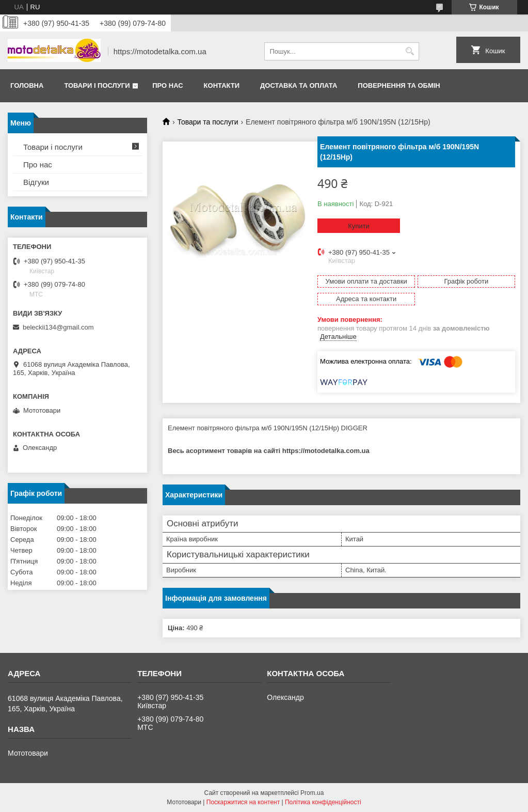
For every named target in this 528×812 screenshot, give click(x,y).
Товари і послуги (97, 85)
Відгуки (36, 182)
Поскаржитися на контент (243, 802)
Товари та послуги (207, 122)
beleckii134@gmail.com (58, 327)
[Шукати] (410, 51)
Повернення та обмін (399, 85)
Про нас (167, 85)
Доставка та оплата (299, 85)
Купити (359, 226)
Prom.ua (312, 793)
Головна (27, 85)
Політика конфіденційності (323, 802)
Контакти (222, 85)
